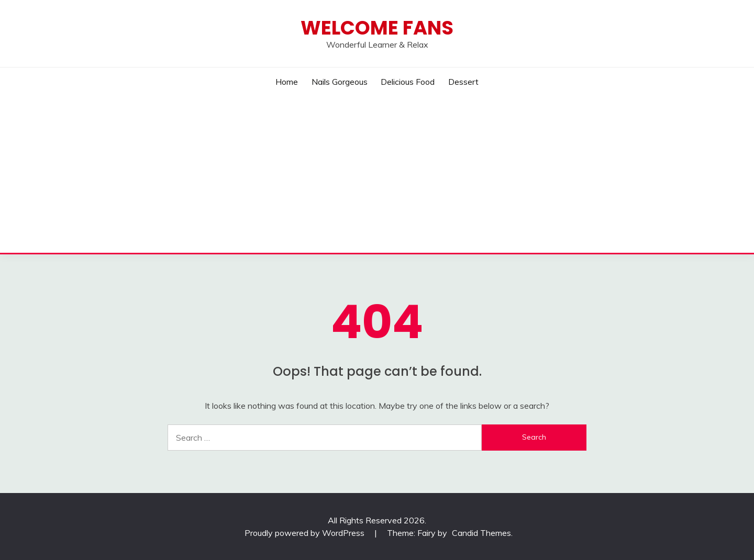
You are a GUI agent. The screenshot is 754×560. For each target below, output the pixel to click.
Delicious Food (408, 82)
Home (287, 82)
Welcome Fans (377, 28)
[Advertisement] (377, 174)
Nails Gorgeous (340, 82)
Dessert (463, 82)
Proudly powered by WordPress (306, 533)
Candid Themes (481, 533)
